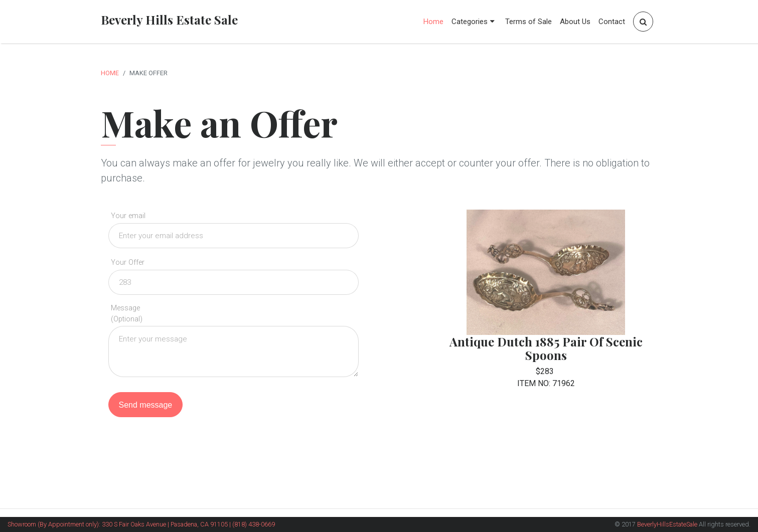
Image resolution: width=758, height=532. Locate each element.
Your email (128, 216)
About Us (575, 22)
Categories (474, 22)
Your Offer (128, 262)
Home (433, 22)
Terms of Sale (528, 22)
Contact (612, 22)
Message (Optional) (127, 314)
